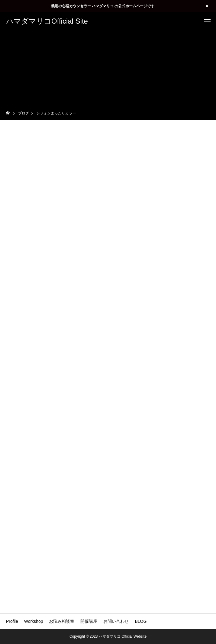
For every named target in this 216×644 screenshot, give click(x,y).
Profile (12, 621)
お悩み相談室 (62, 621)
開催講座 (89, 621)
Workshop (34, 621)
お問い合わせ (116, 621)
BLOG (141, 621)
